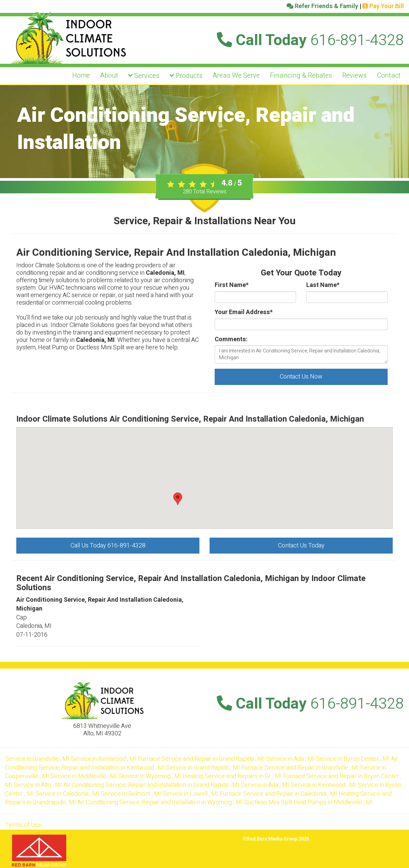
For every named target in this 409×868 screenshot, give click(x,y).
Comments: (231, 340)
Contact (389, 75)
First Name (232, 285)
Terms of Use (23, 825)
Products (186, 76)
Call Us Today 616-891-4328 (108, 546)
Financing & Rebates (301, 75)
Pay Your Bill (383, 6)
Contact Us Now (301, 377)
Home (81, 75)
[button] (178, 499)
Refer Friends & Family (322, 6)
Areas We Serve (236, 75)
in (38, 759)
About (109, 75)
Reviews (354, 75)
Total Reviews (205, 192)
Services (144, 76)
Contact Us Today (301, 546)
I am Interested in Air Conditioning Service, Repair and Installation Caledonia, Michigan (301, 354)
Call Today (310, 40)
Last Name (323, 285)
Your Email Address (244, 312)
